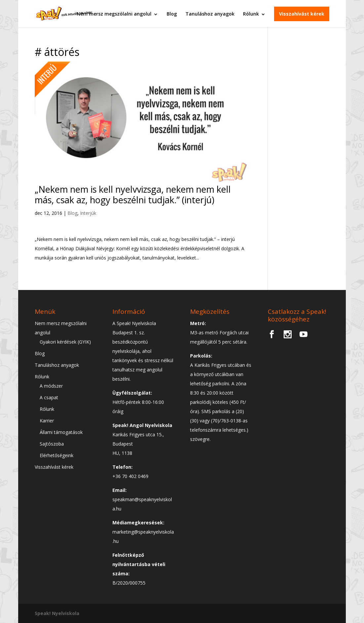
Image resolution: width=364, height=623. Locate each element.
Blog (172, 13)
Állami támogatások (61, 432)
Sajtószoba (52, 444)
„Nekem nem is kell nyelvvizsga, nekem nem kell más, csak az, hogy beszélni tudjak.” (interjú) (133, 194)
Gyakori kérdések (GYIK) (65, 342)
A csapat (49, 397)
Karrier (47, 421)
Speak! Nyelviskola (57, 613)
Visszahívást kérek (302, 13)
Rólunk (251, 13)
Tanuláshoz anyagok (210, 13)
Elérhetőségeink (57, 455)
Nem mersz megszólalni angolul (114, 13)
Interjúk (88, 213)
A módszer (51, 386)
